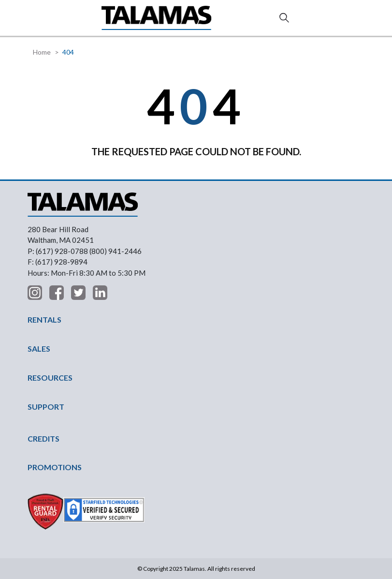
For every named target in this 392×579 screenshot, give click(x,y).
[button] (36, 18)
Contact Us (358, 18)
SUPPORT (46, 407)
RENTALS (44, 319)
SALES (39, 349)
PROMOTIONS (55, 467)
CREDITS (44, 438)
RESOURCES (50, 378)
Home (42, 52)
